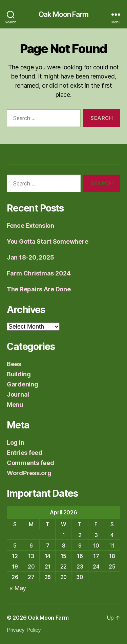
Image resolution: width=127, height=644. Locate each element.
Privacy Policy (24, 630)
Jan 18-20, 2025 (30, 257)
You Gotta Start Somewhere (47, 241)
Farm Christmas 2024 (39, 273)
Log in (15, 442)
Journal (18, 394)
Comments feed (30, 463)
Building (19, 374)
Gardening (23, 384)
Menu (15, 405)
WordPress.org (29, 473)
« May (18, 588)
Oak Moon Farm (63, 14)
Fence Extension (30, 226)
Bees (14, 364)
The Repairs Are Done (39, 289)
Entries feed (25, 453)
